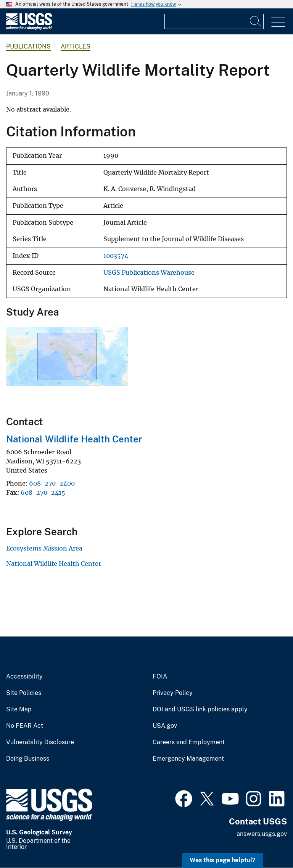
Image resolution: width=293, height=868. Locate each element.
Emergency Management (188, 759)
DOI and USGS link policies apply (200, 709)
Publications (28, 46)
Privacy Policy (173, 693)
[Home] (29, 28)
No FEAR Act (25, 726)
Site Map (19, 709)
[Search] (256, 21)
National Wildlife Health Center (74, 439)
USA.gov (165, 726)
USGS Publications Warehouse (149, 273)
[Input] (214, 21)
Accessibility (24, 677)
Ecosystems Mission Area (44, 548)
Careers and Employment (189, 742)
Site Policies (24, 693)
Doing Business (28, 759)
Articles (76, 46)
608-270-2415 (43, 492)
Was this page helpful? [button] (223, 860)
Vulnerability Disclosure (40, 742)
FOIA (160, 677)
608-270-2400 (52, 483)
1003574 (116, 256)
